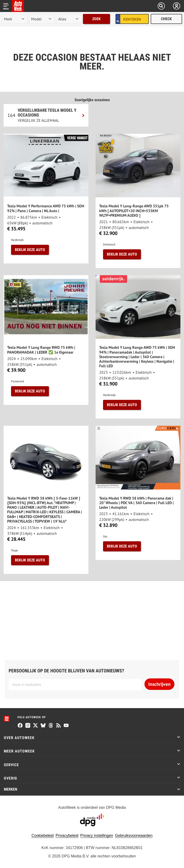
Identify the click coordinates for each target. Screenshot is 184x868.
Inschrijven (159, 684)
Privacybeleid (67, 836)
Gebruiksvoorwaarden (134, 836)
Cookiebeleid (43, 836)
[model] (42, 19)
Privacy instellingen (97, 836)
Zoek (96, 19)
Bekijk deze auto (30, 250)
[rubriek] (69, 19)
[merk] (15, 19)
